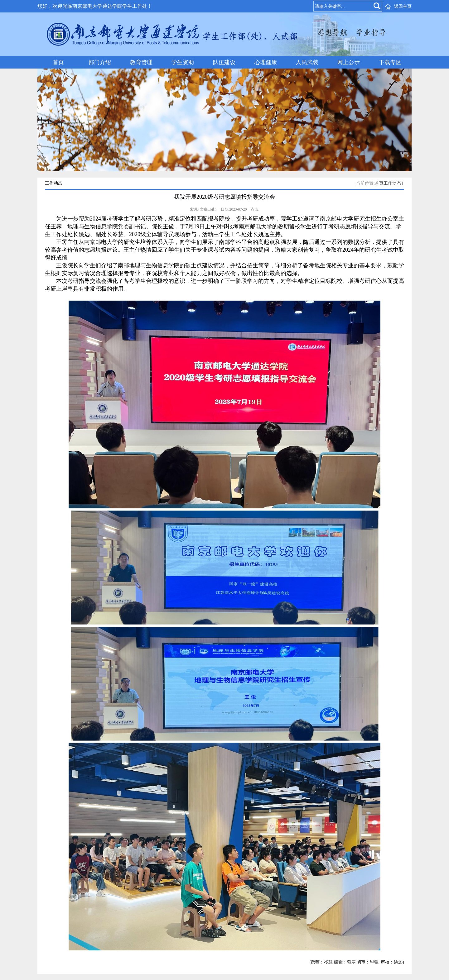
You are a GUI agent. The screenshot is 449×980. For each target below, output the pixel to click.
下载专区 (390, 62)
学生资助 (183, 62)
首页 (58, 62)
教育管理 (141, 62)
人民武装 (307, 62)
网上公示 (349, 62)
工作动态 (392, 183)
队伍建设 (224, 62)
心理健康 (266, 62)
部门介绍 (100, 62)
